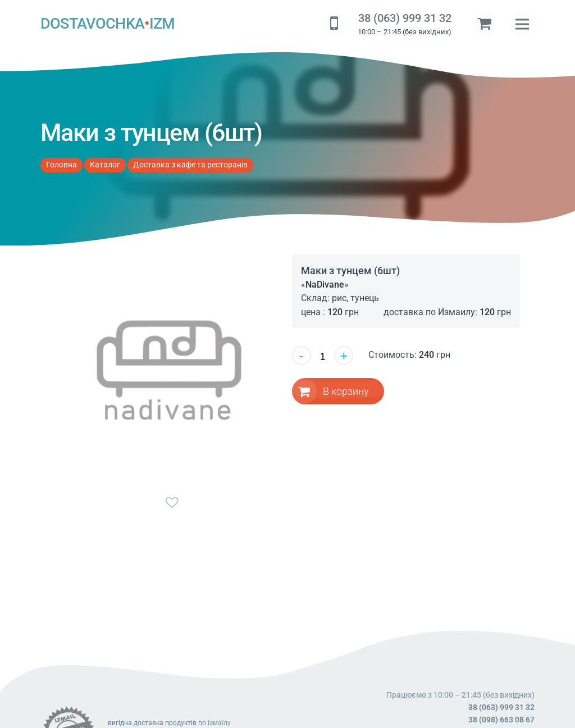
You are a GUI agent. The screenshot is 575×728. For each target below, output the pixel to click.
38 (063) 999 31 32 (405, 18)
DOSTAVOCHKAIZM (108, 24)
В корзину (346, 391)
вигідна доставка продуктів (152, 723)
